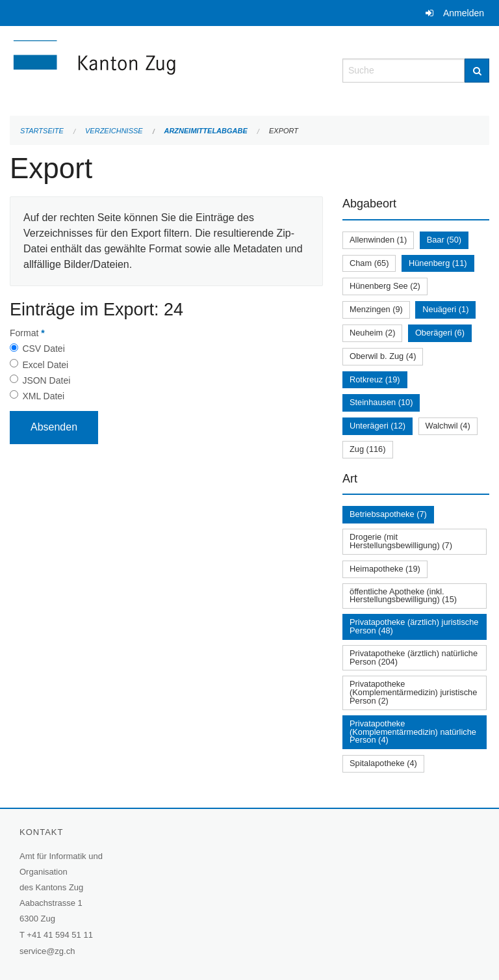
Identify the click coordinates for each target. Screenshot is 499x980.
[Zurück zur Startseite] (166, 69)
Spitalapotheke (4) (383, 763)
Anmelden (464, 13)
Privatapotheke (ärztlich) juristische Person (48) (414, 626)
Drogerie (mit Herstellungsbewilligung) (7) (401, 541)
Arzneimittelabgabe (205, 131)
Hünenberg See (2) (385, 286)
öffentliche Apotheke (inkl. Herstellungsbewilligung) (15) (403, 596)
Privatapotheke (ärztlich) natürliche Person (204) (414, 657)
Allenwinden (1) (378, 240)
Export (284, 131)
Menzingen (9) (376, 309)
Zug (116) (367, 449)
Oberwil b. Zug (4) (383, 356)
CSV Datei (43, 349)
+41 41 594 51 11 (60, 935)
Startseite (42, 131)
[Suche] (477, 71)
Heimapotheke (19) (385, 569)
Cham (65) (369, 263)
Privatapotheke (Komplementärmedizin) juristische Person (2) (413, 692)
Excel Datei (45, 365)
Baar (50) (444, 240)
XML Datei (43, 396)
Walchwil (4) (448, 426)
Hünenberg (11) (438, 263)
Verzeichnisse (114, 131)
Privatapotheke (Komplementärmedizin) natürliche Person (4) (413, 732)
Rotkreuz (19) (375, 379)
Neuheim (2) (372, 333)
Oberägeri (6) (440, 333)
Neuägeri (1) (445, 309)
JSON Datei (46, 380)
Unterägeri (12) (377, 426)
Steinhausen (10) (381, 402)
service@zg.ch (47, 951)
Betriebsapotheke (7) (388, 514)
